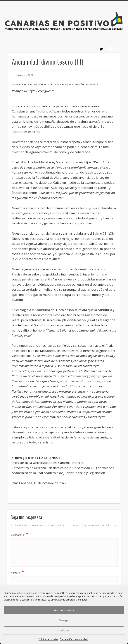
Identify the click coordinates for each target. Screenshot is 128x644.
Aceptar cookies (64, 610)
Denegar (64, 620)
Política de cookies (48, 639)
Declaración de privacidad (74, 639)
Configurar (64, 630)
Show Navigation (106, 78)
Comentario (19, 534)
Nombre (17, 572)
